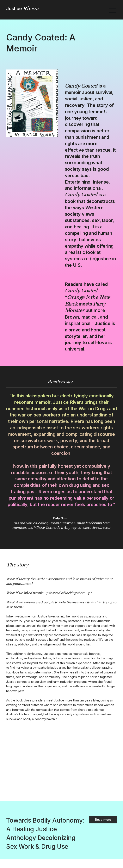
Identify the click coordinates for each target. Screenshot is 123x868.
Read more (103, 820)
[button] (113, 10)
